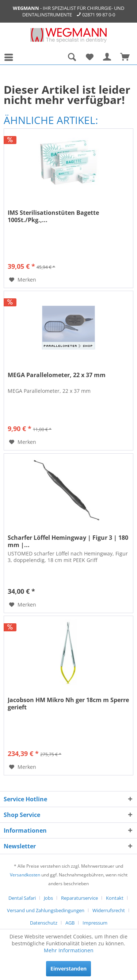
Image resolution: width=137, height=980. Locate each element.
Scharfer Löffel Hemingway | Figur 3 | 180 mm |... (68, 541)
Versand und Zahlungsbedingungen (46, 910)
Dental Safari (22, 898)
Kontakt (115, 898)
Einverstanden (68, 969)
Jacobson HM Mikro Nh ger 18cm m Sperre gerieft (68, 704)
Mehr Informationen (69, 950)
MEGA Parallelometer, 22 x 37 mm (57, 375)
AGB (70, 923)
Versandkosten (25, 875)
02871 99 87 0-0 (99, 15)
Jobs (48, 898)
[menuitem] (11, 57)
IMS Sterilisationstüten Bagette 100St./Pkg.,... (53, 216)
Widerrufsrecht (109, 910)
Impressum (95, 923)
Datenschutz (44, 923)
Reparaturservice (79, 898)
